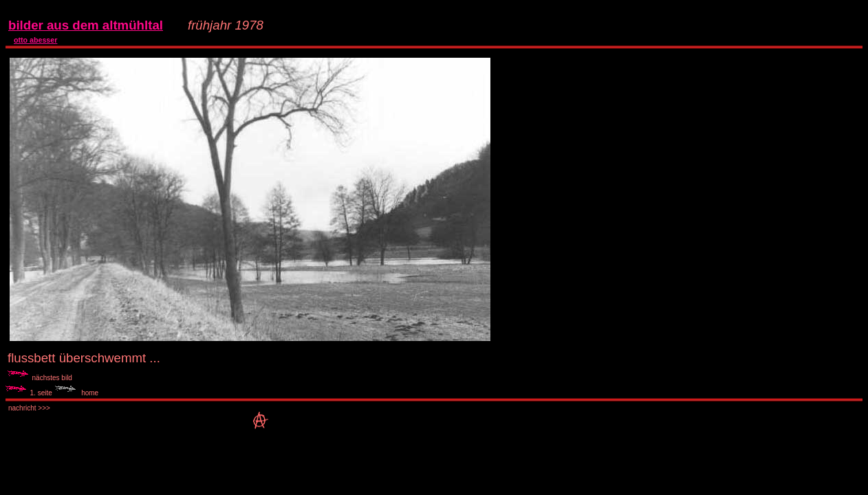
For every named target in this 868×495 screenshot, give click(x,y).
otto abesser (35, 40)
